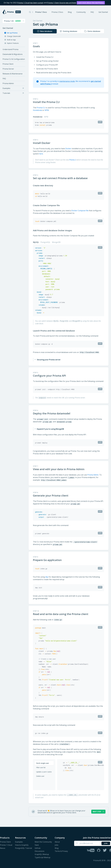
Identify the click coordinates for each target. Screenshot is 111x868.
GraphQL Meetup (42, 854)
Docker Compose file (80, 210)
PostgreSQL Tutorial (23, 848)
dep (47, 577)
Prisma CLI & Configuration (14, 59)
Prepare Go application (49, 560)
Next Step (98, 811)
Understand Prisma (10, 49)
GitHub (38, 848)
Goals (38, 46)
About (57, 842)
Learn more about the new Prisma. (91, 3)
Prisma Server (8, 69)
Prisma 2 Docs (57, 12)
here (41, 153)
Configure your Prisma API (51, 375)
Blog (70, 12)
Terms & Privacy (61, 851)
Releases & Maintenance (13, 74)
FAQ (92, 12)
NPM (47, 110)
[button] (14, 21)
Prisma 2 (73, 159)
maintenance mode (67, 81)
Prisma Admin (8, 83)
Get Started (103, 12)
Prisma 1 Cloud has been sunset (30, 3)
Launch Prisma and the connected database (55, 330)
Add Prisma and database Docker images (54, 230)
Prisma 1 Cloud (6, 845)
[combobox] (14, 21)
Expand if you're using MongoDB (50, 429)
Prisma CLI (41, 107)
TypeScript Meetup (42, 857)
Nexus (3, 848)
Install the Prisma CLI (48, 102)
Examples (19, 842)
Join (106, 843)
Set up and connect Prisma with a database (62, 178)
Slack (37, 845)
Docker (68, 148)
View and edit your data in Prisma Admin (60, 469)
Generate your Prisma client (52, 495)
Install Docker (43, 143)
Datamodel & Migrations (13, 54)
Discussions (40, 851)
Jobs (57, 845)
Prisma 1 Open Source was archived (62, 3)
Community (81, 12)
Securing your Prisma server (49, 359)
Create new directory (44, 185)
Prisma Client (8, 64)
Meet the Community (43, 842)
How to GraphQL (22, 845)
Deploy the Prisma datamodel (53, 413)
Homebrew (37, 110)
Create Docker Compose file (48, 205)
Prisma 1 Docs (41, 12)
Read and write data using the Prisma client (62, 614)
